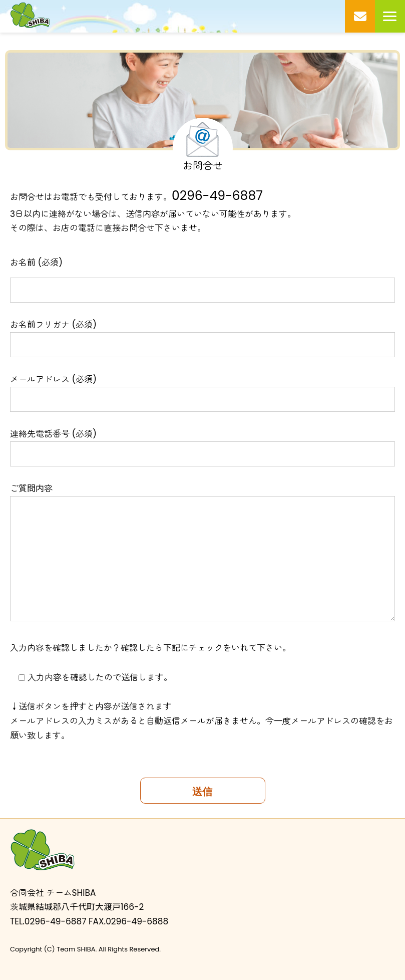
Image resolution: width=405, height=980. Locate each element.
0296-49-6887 (217, 196)
